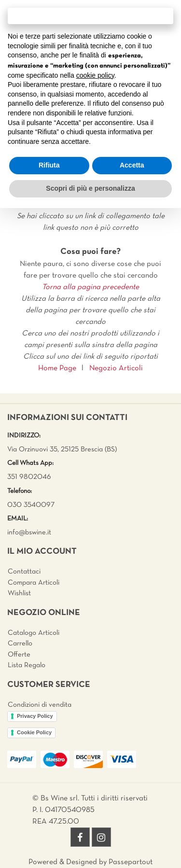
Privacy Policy (35, 716)
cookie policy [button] (95, 75)
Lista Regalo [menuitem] (27, 665)
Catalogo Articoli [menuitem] (34, 633)
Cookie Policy (34, 732)
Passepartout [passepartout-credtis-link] (131, 862)
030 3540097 (31, 505)
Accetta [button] (132, 165)
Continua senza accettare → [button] (90, 16)
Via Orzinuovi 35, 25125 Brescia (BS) (62, 449)
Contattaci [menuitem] (24, 572)
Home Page (57, 368)
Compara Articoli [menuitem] (34, 583)
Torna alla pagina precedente (90, 287)
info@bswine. (27, 532)
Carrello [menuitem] (20, 644)
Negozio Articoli (116, 368)
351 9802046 (29, 477)
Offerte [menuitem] (19, 655)
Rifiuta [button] (49, 165)
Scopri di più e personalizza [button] (90, 188)
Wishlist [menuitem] (19, 593)
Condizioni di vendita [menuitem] (40, 705)
